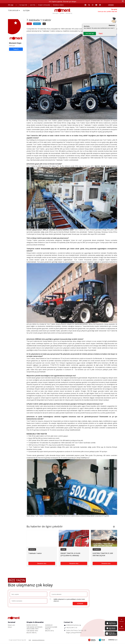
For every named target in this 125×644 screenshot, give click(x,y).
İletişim (10, 627)
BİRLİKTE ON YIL (50, 631)
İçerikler (62, 13)
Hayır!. (101, 33)
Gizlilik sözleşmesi (59, 599)
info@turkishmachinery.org (73, 625)
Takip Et (16, 49)
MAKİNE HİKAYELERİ (32, 625)
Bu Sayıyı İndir (23, 5)
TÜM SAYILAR (14, 10)
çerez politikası (71, 599)
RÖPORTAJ (69, 13)
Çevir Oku (33, 5)
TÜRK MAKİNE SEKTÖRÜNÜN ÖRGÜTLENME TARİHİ (34, 628)
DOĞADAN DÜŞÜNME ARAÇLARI (51, 628)
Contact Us (68, 622)
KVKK (30, 640)
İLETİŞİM (26, 10)
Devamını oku (42, 563)
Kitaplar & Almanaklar (44, 5)
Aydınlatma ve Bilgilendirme (38, 640)
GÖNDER (80, 604)
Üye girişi (114, 9)
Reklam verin (11, 625)
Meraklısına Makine (58, 5)
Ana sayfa (55, 13)
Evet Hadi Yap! (90, 33)
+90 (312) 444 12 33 (72, 628)
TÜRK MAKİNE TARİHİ (32, 631)
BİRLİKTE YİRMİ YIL (32, 633)
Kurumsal (12, 622)
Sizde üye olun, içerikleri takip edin (107, 11)
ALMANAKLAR (49, 625)
